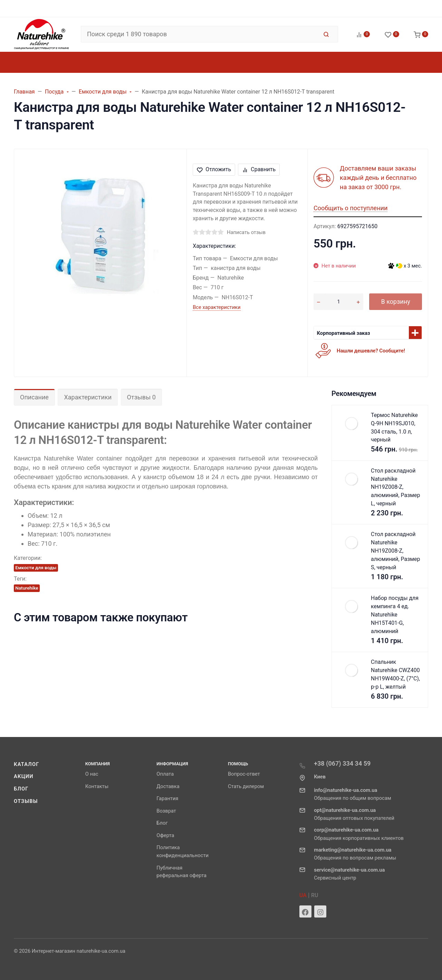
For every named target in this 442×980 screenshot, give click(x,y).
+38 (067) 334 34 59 (342, 763)
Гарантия (167, 798)
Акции (24, 776)
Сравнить (259, 169)
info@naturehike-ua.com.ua (345, 790)
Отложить (214, 169)
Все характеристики (217, 307)
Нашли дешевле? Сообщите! (371, 351)
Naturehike (27, 588)
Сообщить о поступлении (350, 208)
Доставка (168, 786)
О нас (92, 774)
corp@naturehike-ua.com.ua (346, 830)
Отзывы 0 (141, 397)
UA (303, 895)
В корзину (395, 302)
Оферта (165, 835)
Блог (21, 789)
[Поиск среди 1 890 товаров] (199, 34)
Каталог (27, 764)
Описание (34, 397)
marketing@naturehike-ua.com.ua (353, 850)
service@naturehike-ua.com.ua (349, 870)
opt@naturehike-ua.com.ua (345, 810)
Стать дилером (246, 786)
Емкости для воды (36, 567)
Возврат (166, 811)
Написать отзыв (246, 232)
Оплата (165, 774)
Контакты (97, 786)
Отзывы (26, 801)
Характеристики (88, 397)
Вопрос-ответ (244, 774)
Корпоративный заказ (344, 333)
